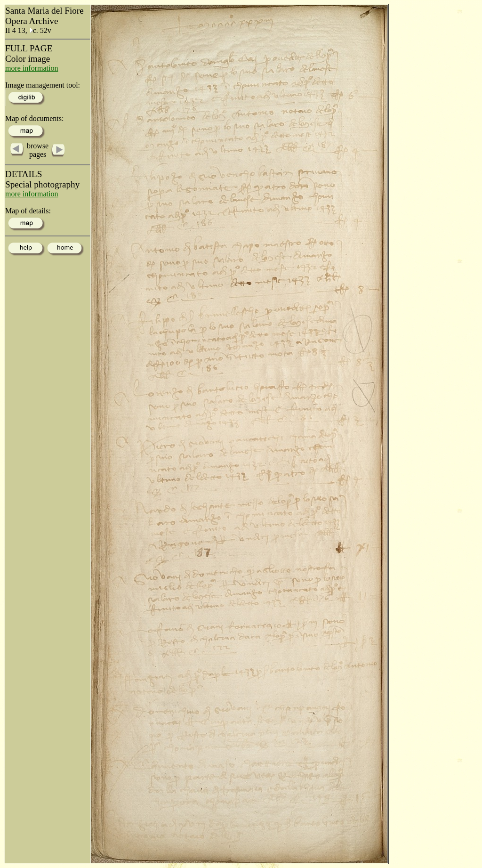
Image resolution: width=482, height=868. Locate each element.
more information (32, 68)
